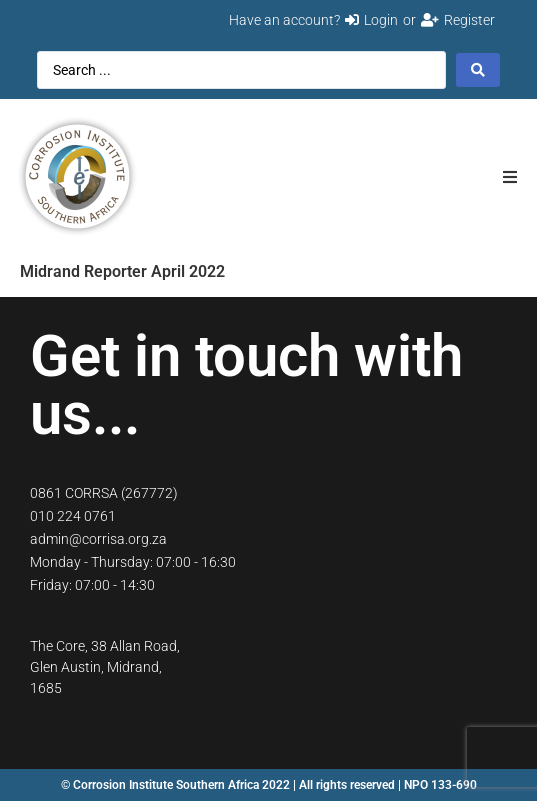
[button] (509, 176)
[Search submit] (478, 70)
